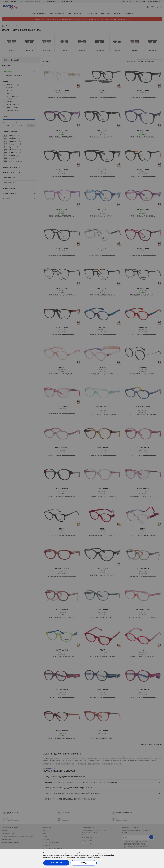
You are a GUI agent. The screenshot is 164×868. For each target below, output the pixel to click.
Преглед (84, 863)
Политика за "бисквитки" (92, 857)
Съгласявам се (56, 863)
